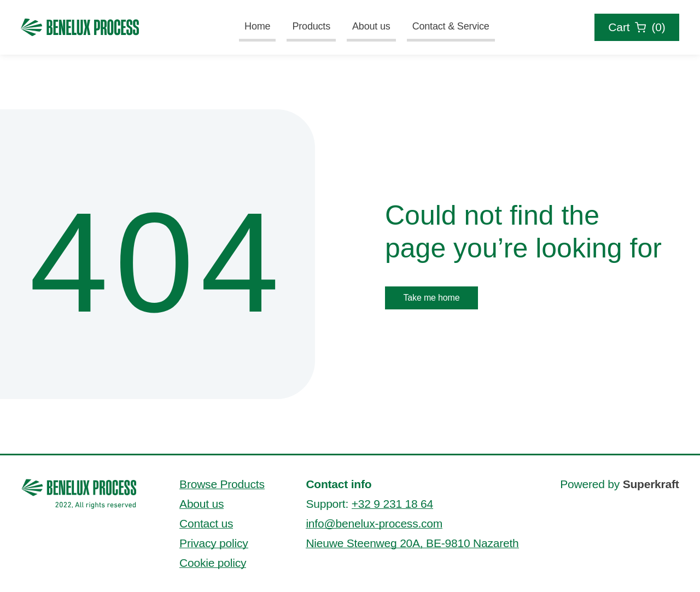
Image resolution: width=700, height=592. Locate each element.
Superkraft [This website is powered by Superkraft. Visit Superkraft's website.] (651, 484)
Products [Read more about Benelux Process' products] (311, 26)
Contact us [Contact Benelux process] (206, 523)
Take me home (431, 298)
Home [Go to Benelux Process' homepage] (257, 26)
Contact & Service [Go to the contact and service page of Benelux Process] (451, 26)
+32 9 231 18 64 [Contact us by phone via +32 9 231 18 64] (392, 504)
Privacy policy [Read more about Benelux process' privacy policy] (214, 543)
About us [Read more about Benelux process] (371, 26)
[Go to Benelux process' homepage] (79, 493)
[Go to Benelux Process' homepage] (80, 27)
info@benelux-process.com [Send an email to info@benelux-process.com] (374, 523)
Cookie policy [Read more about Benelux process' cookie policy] (213, 563)
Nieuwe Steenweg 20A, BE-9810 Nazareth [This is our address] (412, 543)
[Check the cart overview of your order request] (637, 27)
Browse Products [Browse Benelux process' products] (222, 484)
